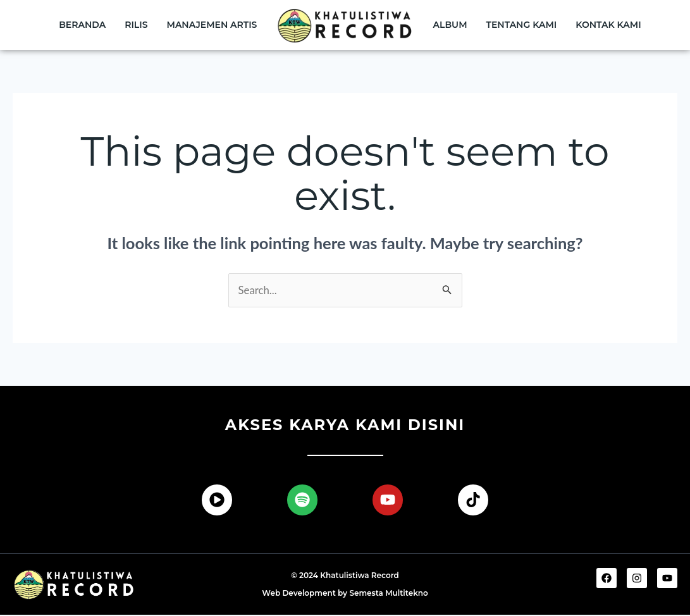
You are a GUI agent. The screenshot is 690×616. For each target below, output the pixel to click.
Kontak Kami (608, 25)
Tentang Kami (522, 25)
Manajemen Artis (212, 25)
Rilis (136, 25)
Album (450, 25)
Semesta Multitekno (388, 594)
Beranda (82, 25)
